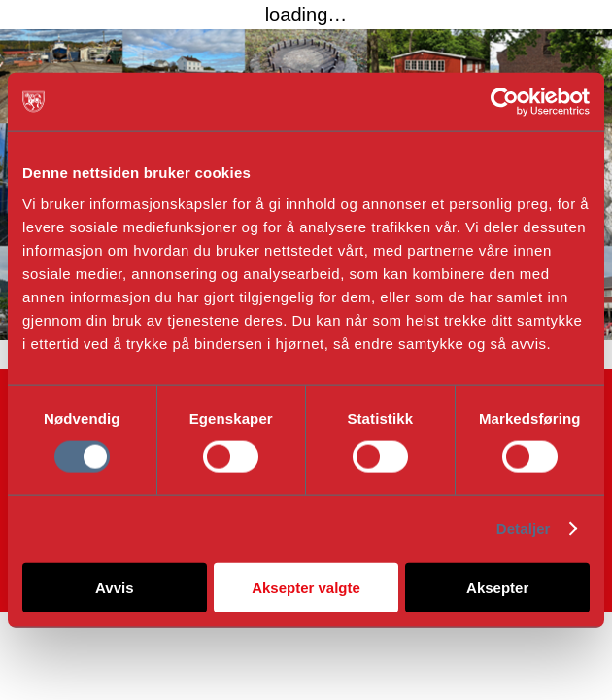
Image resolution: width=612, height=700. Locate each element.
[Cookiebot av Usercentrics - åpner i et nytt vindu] (505, 102)
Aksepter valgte (306, 587)
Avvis (114, 587)
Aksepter (497, 587)
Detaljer (524, 528)
